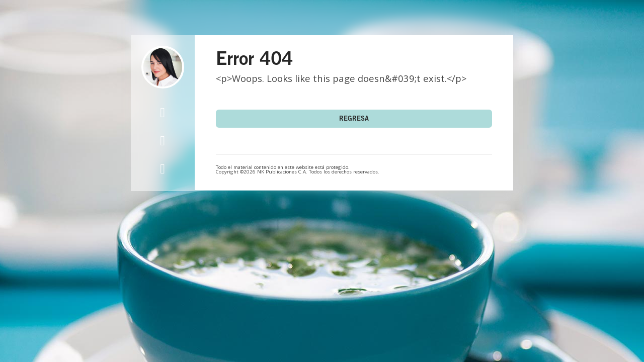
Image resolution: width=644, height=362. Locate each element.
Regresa (354, 119)
